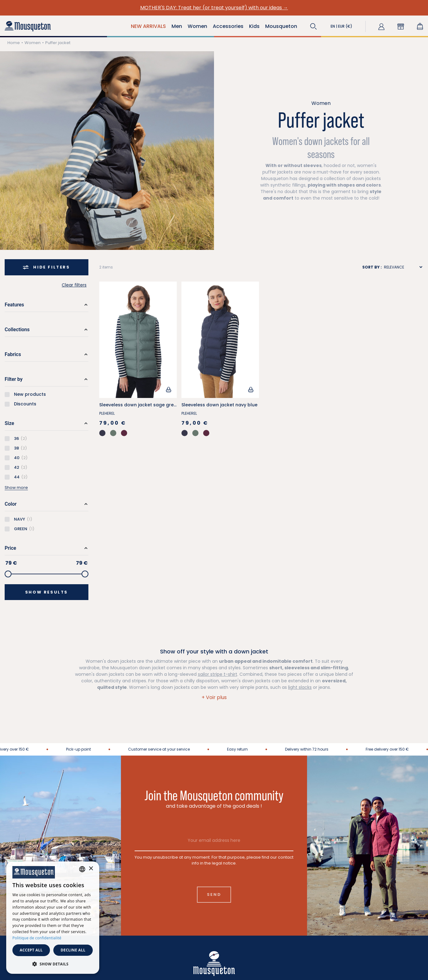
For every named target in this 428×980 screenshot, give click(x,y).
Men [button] (177, 26)
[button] (314, 26)
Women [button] (197, 26)
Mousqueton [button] (281, 26)
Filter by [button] (14, 379)
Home (14, 43)
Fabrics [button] (13, 354)
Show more (16, 488)
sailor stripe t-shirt (218, 674)
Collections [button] (17, 330)
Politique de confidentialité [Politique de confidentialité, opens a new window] (37, 938)
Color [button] (11, 504)
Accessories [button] (228, 26)
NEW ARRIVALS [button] (148, 26)
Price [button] (10, 548)
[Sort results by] (403, 267)
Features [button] (14, 305)
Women (33, 43)
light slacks (300, 687)
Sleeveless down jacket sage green (139, 405)
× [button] (91, 869)
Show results (47, 592)
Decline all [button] (73, 950)
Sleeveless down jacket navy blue (219, 405)
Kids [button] (254, 26)
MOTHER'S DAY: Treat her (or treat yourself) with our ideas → (214, 8)
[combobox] (82, 869)
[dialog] (53, 918)
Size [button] (9, 423)
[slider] (8, 574)
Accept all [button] (31, 950)
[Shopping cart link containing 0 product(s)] (420, 26)
